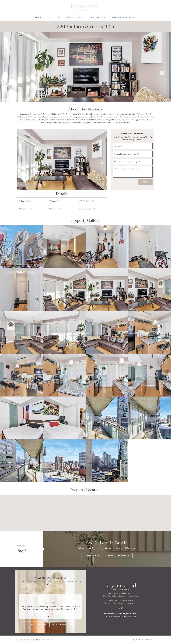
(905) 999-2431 (111, 603)
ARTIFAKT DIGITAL (147, 640)
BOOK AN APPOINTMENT (119, 556)
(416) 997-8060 (110, 596)
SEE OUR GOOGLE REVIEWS (63, 624)
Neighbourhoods (98, 18)
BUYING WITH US (92, 556)
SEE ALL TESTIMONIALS (36, 624)
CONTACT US (48, 640)
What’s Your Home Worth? (124, 18)
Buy (59, 18)
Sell (50, 18)
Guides (81, 18)
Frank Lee (50, 603)
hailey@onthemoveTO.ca (128, 603)
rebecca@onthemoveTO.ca (128, 596)
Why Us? (40, 18)
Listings (69, 18)
